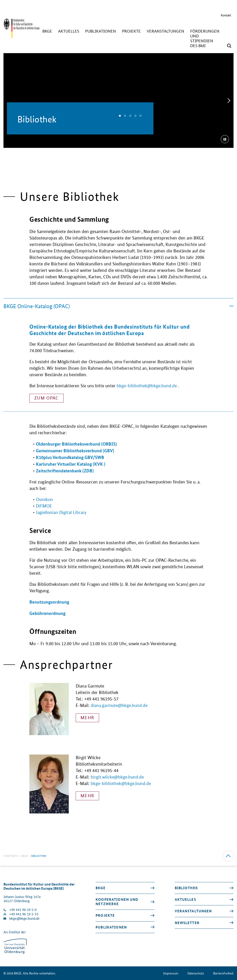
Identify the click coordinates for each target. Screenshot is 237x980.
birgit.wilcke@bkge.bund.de (117, 777)
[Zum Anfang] (228, 856)
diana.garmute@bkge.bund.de (119, 705)
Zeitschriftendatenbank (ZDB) (65, 479)
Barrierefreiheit (223, 973)
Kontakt (226, 15)
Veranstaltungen (193, 911)
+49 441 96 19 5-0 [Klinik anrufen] (23, 910)
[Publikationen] (101, 31)
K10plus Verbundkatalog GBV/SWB (70, 466)
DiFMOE (44, 515)
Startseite (11, 856)
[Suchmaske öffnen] (229, 46)
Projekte (105, 915)
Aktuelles (185, 899)
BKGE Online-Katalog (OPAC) (118, 315)
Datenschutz (196, 973)
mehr (87, 718)
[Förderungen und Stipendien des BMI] (205, 38)
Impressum (171, 973)
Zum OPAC (47, 415)
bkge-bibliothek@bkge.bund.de (147, 403)
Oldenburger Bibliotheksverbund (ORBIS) (76, 452)
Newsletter (187, 923)
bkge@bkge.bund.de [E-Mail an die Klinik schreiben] (24, 918)
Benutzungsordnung (49, 610)
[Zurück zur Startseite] (21, 36)
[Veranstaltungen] (165, 31)
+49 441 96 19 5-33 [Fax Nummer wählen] (24, 914)
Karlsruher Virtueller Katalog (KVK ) (71, 473)
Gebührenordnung (47, 622)
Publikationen (111, 927)
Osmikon (44, 508)
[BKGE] (47, 31)
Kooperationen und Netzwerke (117, 902)
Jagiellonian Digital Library (61, 521)
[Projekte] (131, 31)
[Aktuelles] (69, 31)
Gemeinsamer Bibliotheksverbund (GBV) (75, 459)
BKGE (25, 856)
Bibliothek (186, 888)
